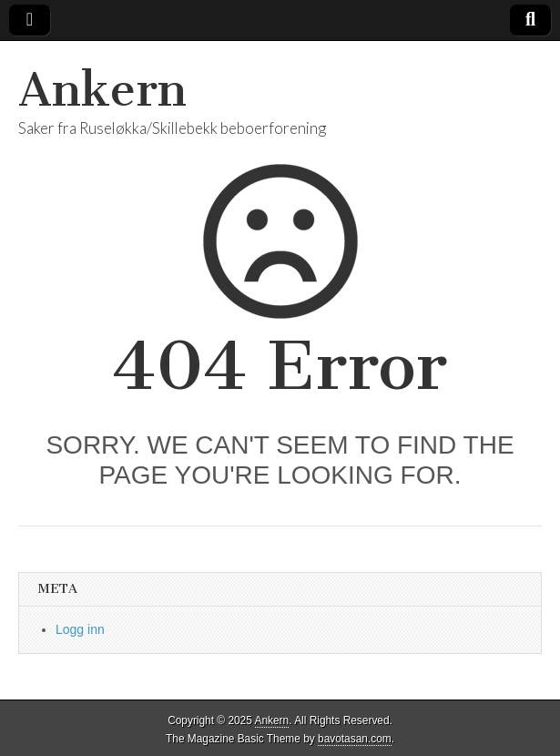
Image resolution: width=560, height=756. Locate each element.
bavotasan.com (355, 739)
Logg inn (80, 629)
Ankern (102, 90)
